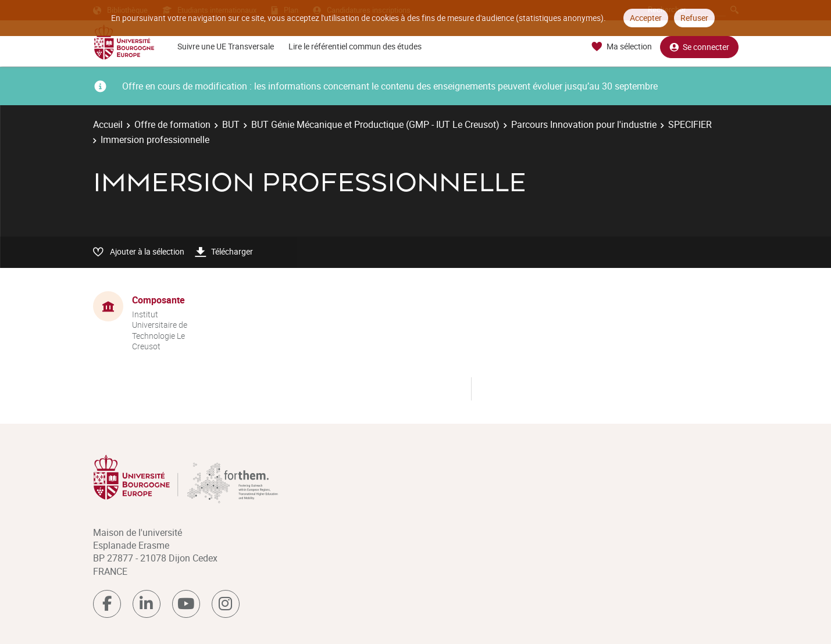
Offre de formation (172, 124)
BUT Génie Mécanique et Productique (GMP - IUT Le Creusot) (375, 124)
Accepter (646, 18)
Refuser (694, 18)
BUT (231, 124)
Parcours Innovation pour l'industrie (584, 124)
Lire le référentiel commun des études (355, 46)
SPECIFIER (690, 124)
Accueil (108, 124)
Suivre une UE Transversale (226, 46)
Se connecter (699, 47)
